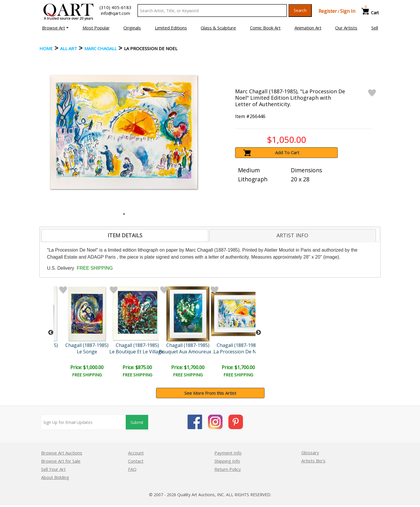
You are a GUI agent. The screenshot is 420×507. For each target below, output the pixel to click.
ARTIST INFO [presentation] (292, 235)
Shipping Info (227, 461)
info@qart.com (116, 13)
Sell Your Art (53, 469)
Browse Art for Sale (61, 461)
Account (136, 453)
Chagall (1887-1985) (87, 345)
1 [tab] (124, 214)
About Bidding (55, 477)
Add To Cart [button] (287, 152)
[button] (55, 28)
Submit (137, 422)
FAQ (132, 469)
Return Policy (228, 469)
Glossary (310, 452)
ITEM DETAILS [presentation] (125, 235)
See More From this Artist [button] (210, 393)
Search (300, 10)
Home (46, 48)
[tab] (125, 236)
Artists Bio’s (313, 461)
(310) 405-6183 (116, 7)
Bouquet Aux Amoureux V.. (188, 352)
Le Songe (87, 352)
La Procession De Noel (238, 352)
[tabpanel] (124, 132)
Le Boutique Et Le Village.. (137, 352)
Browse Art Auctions (62, 453)
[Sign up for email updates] (83, 422)
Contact (136, 461)
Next (258, 333)
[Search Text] (212, 10)
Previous (51, 333)
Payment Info (228, 453)
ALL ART (69, 48)
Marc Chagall (100, 48)
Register (328, 11)
